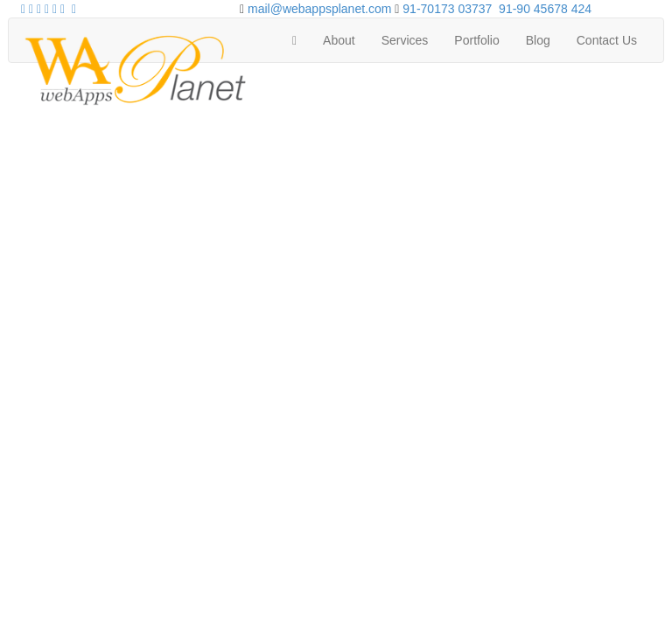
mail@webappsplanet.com (319, 9)
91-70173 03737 (447, 9)
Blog (538, 40)
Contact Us (607, 40)
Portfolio (476, 40)
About (339, 40)
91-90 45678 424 (545, 9)
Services (405, 40)
